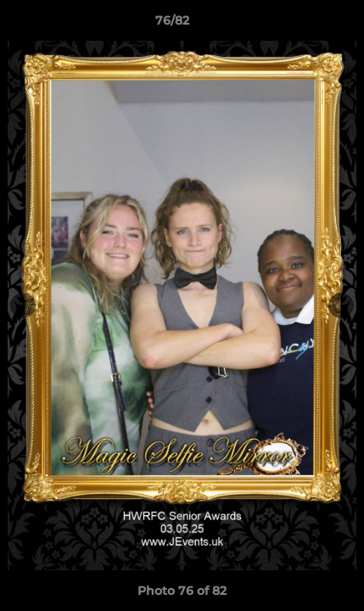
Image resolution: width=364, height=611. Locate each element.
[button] (303, 25)
